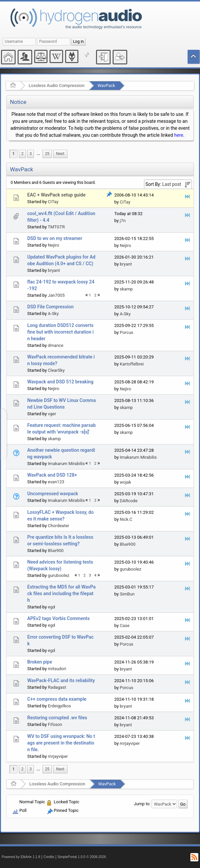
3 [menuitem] (31, 154)
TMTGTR (56, 227)
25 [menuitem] (47, 154)
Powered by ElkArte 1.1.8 (21, 857)
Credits (49, 857)
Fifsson (55, 724)
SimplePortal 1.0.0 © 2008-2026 (82, 857)
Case (125, 626)
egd (51, 607)
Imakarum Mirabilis (66, 464)
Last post (172, 184)
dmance (56, 345)
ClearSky (56, 370)
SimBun (127, 594)
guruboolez (59, 575)
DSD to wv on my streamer (55, 238)
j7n (123, 221)
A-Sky (53, 314)
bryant (54, 270)
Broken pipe (40, 662)
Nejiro (53, 245)
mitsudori (57, 669)
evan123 (56, 482)
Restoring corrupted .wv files (57, 718)
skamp (126, 289)
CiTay (53, 202)
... (38, 154)
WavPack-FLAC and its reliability (61, 680)
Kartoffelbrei (132, 364)
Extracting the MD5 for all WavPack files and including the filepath (61, 593)
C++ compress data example (57, 699)
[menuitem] (38, 154)
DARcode (129, 501)
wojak (126, 482)
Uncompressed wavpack (53, 494)
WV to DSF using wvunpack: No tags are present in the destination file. (61, 743)
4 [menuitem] (95, 575)
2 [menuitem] (22, 154)
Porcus (127, 332)
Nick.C (126, 519)
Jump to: (142, 804)
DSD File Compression (50, 307)
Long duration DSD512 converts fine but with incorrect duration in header (60, 332)
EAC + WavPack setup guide (56, 195)
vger (52, 414)
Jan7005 (56, 295)
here (179, 135)
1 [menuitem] (13, 154)
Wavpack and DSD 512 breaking (60, 382)
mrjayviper (58, 756)
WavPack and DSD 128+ (52, 475)
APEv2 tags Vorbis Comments (58, 618)
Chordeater (58, 526)
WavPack (106, 85)
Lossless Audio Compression (56, 85)
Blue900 (56, 551)
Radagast (57, 687)
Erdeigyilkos (59, 706)
